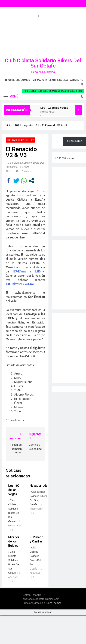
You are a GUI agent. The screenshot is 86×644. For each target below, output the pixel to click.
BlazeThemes (54, 603)
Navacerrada (39, 486)
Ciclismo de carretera (20, 140)
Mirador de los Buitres (14, 541)
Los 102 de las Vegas (54, 108)
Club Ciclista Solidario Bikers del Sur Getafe (43, 63)
